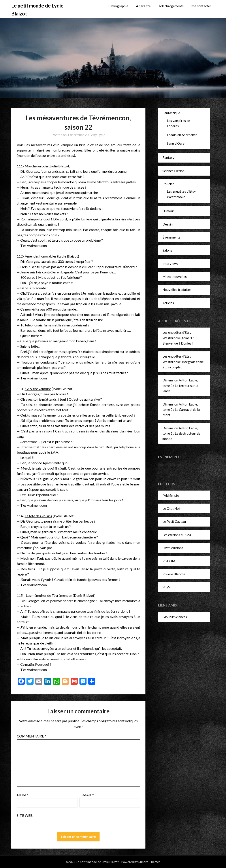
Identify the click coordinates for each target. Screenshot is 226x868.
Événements (171, 237)
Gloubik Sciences (175, 617)
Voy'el (167, 587)
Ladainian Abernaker (182, 135)
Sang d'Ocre (176, 143)
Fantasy (168, 157)
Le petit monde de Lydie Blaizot (37, 10)
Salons (167, 250)
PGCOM (169, 561)
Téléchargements (171, 6)
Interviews (170, 263)
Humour (168, 211)
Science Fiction (173, 171)
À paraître (143, 6)
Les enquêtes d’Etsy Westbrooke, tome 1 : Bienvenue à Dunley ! (178, 338)
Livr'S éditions (173, 548)
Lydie (101, 135)
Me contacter (201, 6)
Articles (168, 303)
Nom (23, 795)
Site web (25, 815)
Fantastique (171, 113)
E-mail (87, 795)
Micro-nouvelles (175, 277)
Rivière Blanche (174, 574)
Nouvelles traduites (177, 290)
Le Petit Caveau (174, 521)
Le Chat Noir (172, 508)
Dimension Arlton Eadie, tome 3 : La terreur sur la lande (180, 386)
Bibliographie (118, 6)
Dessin (168, 224)
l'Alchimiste (171, 495)
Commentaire (31, 736)
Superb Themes (149, 862)
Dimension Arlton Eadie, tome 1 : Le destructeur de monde (181, 433)
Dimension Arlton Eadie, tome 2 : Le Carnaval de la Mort (181, 410)
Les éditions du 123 (177, 535)
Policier (168, 184)
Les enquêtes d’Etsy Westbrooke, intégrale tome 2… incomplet (183, 362)
